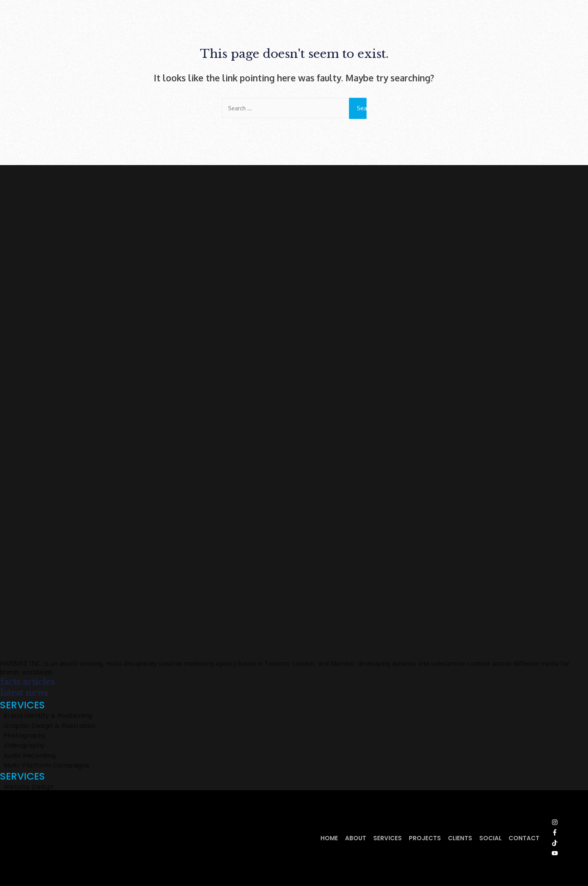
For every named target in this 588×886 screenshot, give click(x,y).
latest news (24, 693)
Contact (524, 838)
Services (388, 838)
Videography (24, 746)
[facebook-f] (560, 833)
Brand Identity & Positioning (48, 716)
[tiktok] (560, 843)
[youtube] (560, 854)
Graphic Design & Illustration (50, 726)
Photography (25, 736)
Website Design (29, 787)
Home (329, 838)
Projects (425, 838)
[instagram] (560, 823)
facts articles (27, 682)
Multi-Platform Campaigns (47, 766)
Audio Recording (30, 756)
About (356, 838)
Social (490, 838)
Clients (460, 838)
